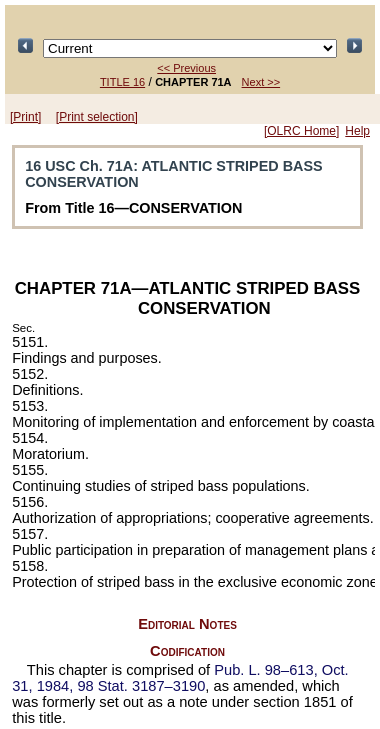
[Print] (25, 117)
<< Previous (186, 68)
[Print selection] (97, 117)
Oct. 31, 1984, (180, 678)
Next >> (261, 82)
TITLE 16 (122, 82)
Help (357, 131)
